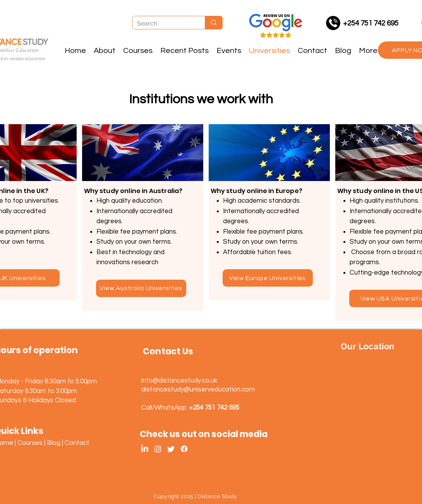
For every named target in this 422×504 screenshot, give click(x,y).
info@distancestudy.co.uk (179, 381)
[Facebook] (184, 449)
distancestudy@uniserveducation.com (198, 390)
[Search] (163, 24)
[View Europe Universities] (268, 278)
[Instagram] (158, 449)
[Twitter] (171, 449)
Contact (77, 443)
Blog (54, 443)
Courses (30, 443)
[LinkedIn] (145, 449)
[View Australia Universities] (141, 288)
